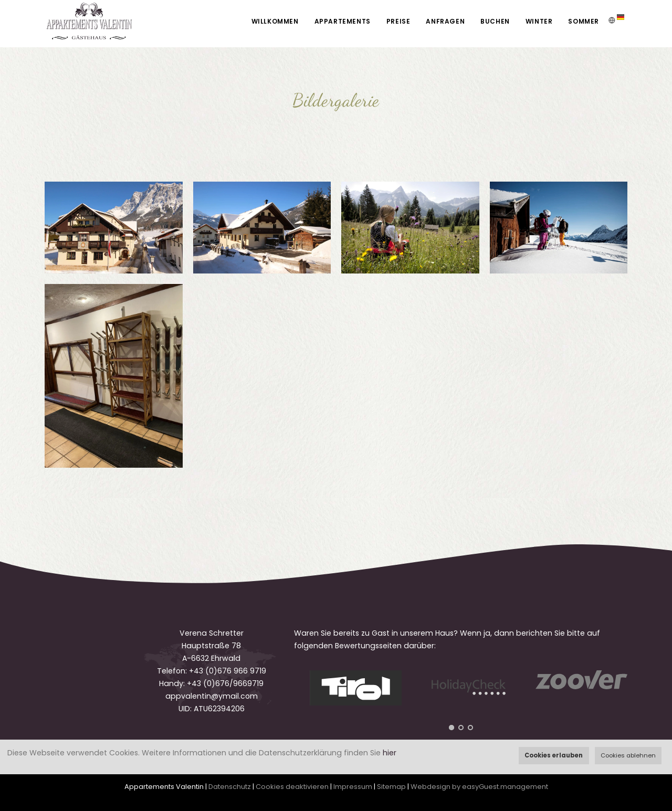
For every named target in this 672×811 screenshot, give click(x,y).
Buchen (495, 21)
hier (390, 753)
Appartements (343, 21)
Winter (539, 21)
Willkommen (275, 21)
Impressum (353, 787)
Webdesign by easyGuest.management (479, 787)
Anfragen (445, 21)
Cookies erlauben (554, 755)
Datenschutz (230, 787)
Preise (398, 21)
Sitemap (391, 787)
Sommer (584, 21)
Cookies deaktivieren (292, 787)
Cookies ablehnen (628, 755)
